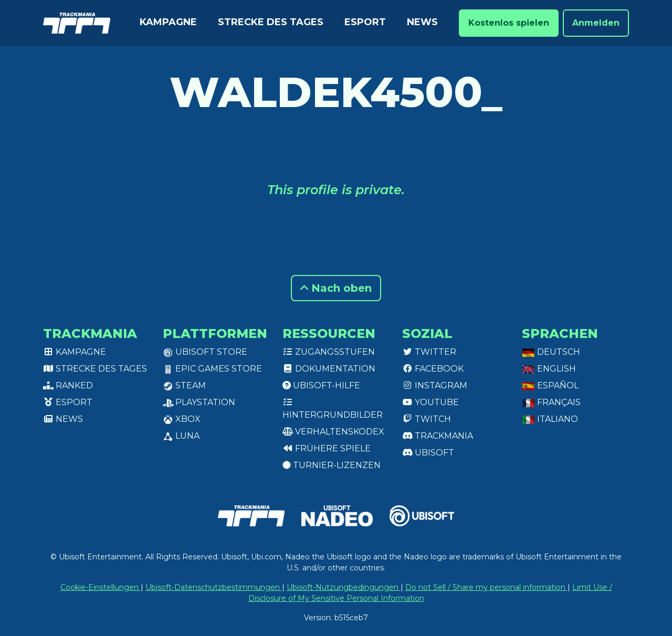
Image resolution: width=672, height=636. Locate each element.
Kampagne (168, 22)
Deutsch (551, 352)
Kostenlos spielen (509, 23)
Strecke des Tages (271, 22)
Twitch (427, 419)
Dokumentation (329, 369)
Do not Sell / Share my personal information (486, 587)
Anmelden (596, 23)
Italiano (550, 419)
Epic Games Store (212, 369)
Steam (184, 385)
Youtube (430, 402)
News (422, 22)
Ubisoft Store (205, 352)
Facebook (433, 369)
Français (551, 402)
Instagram (435, 385)
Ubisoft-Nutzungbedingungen (344, 587)
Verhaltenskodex (333, 432)
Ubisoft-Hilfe (321, 385)
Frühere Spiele (327, 448)
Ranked (68, 385)
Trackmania (438, 436)
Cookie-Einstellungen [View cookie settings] (101, 587)
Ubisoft (428, 453)
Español (550, 385)
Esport (365, 22)
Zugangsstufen (329, 352)
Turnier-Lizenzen (332, 465)
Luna (181, 436)
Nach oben (336, 288)
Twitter (429, 352)
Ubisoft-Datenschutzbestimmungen (214, 587)
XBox (182, 419)
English (549, 369)
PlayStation (199, 402)
